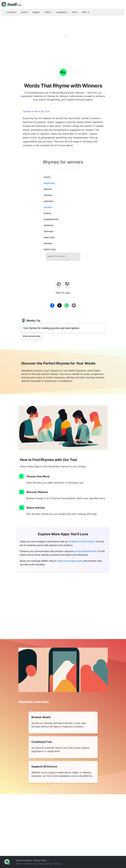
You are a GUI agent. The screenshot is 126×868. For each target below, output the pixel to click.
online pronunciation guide (70, 561)
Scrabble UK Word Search (82, 542)
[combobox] (63, 256)
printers (48, 207)
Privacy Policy (40, 860)
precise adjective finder (86, 551)
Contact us (58, 864)
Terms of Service (24, 860)
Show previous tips (32, 336)
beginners (49, 183)
